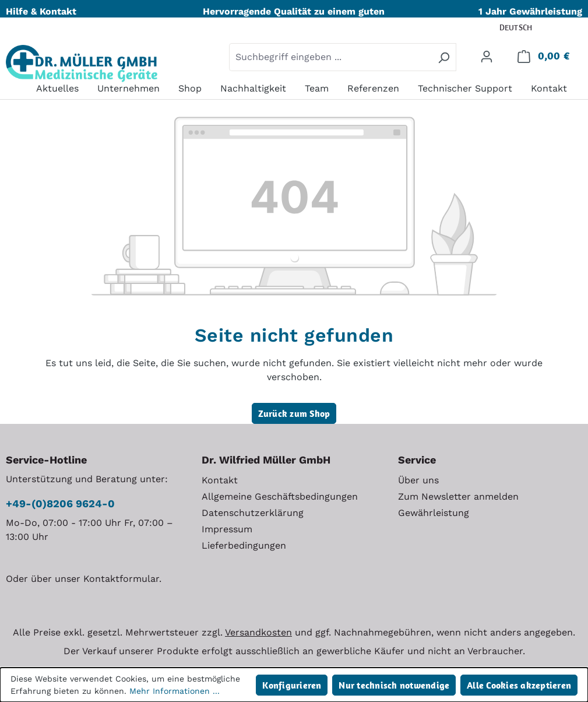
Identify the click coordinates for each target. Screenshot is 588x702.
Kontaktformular (121, 579)
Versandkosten (258, 632)
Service (417, 460)
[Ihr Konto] (487, 56)
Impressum (227, 529)
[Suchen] (444, 57)
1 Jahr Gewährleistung (530, 11)
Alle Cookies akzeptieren (519, 685)
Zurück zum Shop (294, 413)
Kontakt (220, 480)
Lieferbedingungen (244, 545)
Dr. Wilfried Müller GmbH (266, 460)
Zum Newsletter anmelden (458, 496)
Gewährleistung (434, 513)
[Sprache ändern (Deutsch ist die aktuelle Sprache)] (523, 28)
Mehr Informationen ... (175, 691)
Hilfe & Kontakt (41, 11)
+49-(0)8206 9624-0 (60, 503)
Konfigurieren (292, 685)
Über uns (418, 480)
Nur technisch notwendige (394, 685)
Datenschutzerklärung (253, 513)
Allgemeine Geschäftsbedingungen (280, 496)
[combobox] (330, 57)
